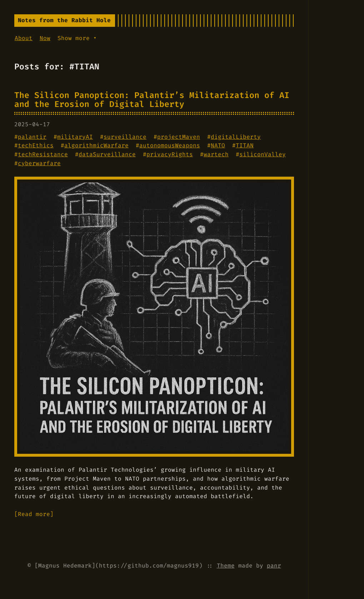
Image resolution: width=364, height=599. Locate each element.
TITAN (245, 145)
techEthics (36, 145)
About (24, 38)
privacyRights (170, 154)
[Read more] (34, 514)
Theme (226, 566)
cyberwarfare (39, 163)
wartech (216, 154)
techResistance (43, 154)
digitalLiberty (236, 137)
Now (45, 38)
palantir (32, 137)
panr (274, 566)
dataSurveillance (107, 154)
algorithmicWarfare (96, 145)
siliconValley (263, 154)
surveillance (125, 137)
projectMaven (179, 137)
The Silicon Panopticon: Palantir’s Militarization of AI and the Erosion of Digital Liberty (152, 100)
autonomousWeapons (170, 145)
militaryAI (75, 137)
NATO (218, 145)
